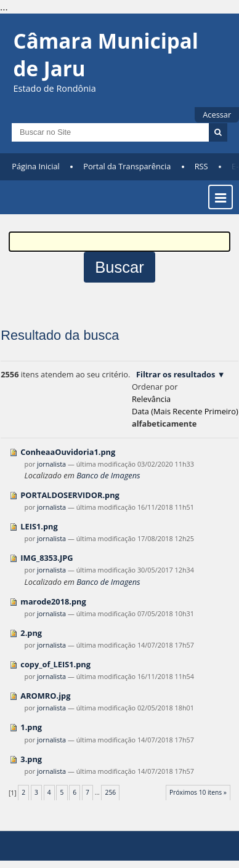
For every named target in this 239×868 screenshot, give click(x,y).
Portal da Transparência (127, 166)
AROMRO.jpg (45, 696)
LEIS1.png (39, 526)
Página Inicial (36, 166)
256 (111, 792)
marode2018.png (53, 601)
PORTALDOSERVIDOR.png (70, 495)
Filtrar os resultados (176, 374)
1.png (31, 727)
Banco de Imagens (108, 475)
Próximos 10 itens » (198, 792)
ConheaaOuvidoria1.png (68, 452)
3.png (31, 759)
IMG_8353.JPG (47, 558)
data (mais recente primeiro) (185, 411)
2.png (31, 633)
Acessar (217, 115)
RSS (201, 166)
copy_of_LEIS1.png (55, 664)
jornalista (51, 464)
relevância (151, 399)
